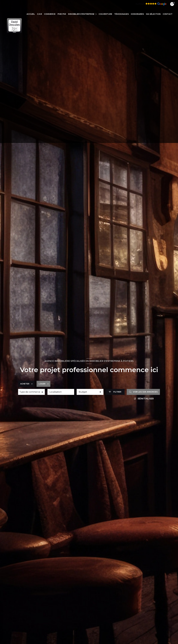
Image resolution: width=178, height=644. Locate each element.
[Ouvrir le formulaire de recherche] (115, 392)
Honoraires (137, 14)
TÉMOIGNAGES (122, 14)
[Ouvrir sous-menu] (96, 14)
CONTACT (168, 14)
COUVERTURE (105, 14)
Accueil (31, 14)
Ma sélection (153, 14)
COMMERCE (50, 14)
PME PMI (62, 14)
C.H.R (39, 14)
